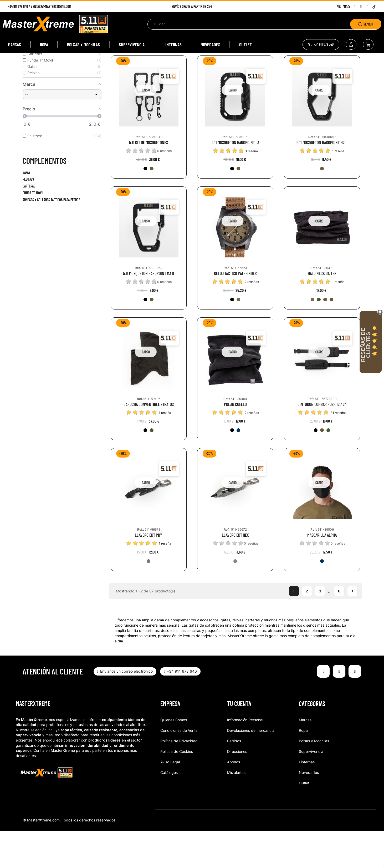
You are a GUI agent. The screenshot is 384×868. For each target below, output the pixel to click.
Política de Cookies (177, 789)
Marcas (305, 757)
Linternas (307, 799)
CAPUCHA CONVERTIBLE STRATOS (149, 441)
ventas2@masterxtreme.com (51, 6)
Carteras (29, 223)
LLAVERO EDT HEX (235, 572)
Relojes (28, 217)
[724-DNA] (322, 598)
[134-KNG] (152, 206)
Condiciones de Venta (179, 768)
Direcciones (237, 789)
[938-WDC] (313, 337)
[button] (321, 45)
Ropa (303, 768)
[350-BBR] (325, 337)
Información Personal (245, 757)
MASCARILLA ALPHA (322, 572)
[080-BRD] (331, 337)
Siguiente (352, 628)
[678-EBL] (238, 468)
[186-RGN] (152, 468)
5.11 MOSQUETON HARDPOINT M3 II (149, 311)
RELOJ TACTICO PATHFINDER (235, 311)
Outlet (304, 820)
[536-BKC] (238, 337)
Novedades (309, 810)
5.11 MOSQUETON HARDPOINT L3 (235, 180)
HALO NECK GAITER (322, 311)
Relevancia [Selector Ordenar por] (312, 80)
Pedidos (234, 778)
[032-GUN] (149, 598)
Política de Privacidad (179, 778)
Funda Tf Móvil (33, 230)
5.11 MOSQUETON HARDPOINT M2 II (322, 180)
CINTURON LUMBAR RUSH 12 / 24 (322, 441)
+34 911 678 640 (18, 6)
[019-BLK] (145, 206)
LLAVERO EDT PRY (149, 572)
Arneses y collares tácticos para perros (51, 237)
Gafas (26, 210)
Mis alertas (236, 810)
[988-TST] (235, 598)
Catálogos (169, 810)
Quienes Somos (174, 757)
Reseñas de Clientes (366, 345)
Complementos (45, 198)
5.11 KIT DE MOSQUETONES (149, 180)
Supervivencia (311, 789)
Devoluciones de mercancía (251, 768)
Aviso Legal (170, 799)
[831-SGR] (319, 337)
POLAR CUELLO (235, 441)
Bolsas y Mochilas (314, 778)
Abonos (234, 799)
